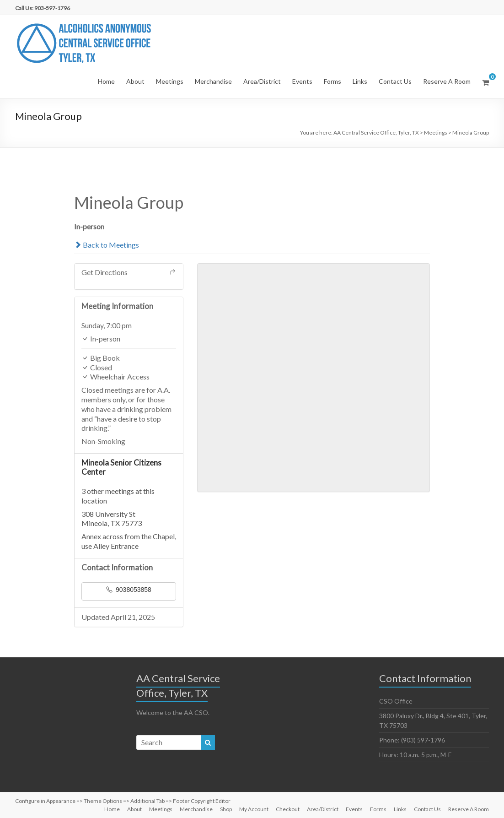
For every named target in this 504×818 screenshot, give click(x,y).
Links (360, 81)
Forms (332, 81)
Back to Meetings (107, 245)
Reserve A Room (447, 81)
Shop (226, 809)
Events (302, 81)
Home (106, 81)
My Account (254, 809)
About (135, 81)
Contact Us (395, 81)
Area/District (262, 81)
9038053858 (129, 590)
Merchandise (213, 81)
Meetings (170, 81)
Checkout (288, 809)
